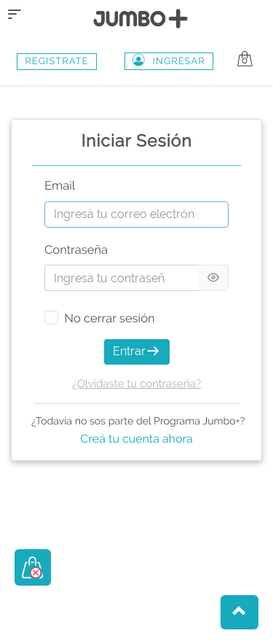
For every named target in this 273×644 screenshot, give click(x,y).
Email (60, 186)
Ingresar (169, 61)
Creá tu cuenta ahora (136, 439)
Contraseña (76, 251)
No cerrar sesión (109, 319)
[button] (240, 612)
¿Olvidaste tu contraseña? (136, 384)
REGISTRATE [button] (56, 62)
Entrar (137, 351)
